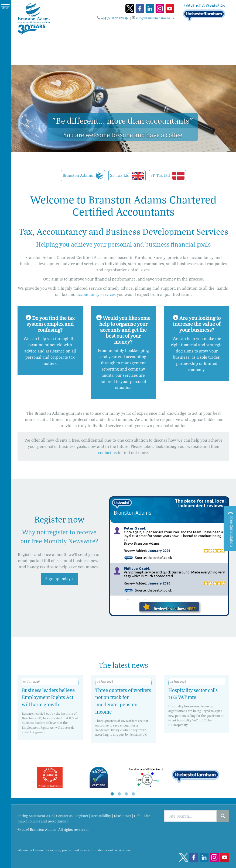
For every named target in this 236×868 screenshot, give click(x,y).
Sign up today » (59, 579)
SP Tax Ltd (127, 176)
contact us (107, 452)
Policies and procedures (47, 821)
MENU (5, 6)
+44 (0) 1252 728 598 (115, 18)
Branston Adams (83, 176)
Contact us (64, 816)
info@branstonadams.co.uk (155, 18)
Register (82, 816)
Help (138, 816)
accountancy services (96, 294)
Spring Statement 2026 (35, 816)
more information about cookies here (105, 850)
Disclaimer (122, 816)
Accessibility (101, 816)
